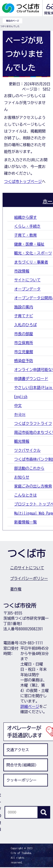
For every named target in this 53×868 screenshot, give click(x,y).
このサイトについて (27, 568)
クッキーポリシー (21, 780)
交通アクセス (18, 750)
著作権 (16, 589)
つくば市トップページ (23, 181)
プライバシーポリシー (29, 578)
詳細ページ (30, 706)
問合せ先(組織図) (21, 765)
